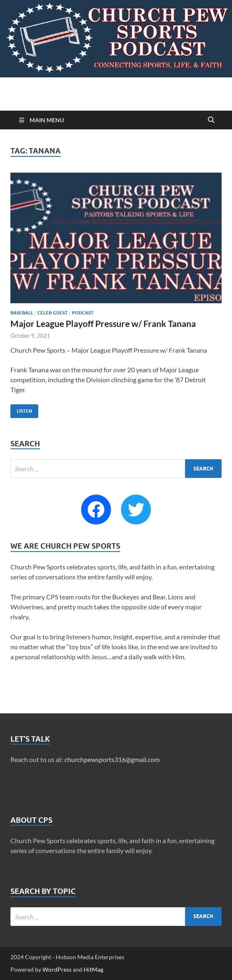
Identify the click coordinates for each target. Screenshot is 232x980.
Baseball (22, 313)
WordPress (57, 969)
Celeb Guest (53, 313)
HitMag (93, 969)
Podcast (83, 313)
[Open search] (211, 120)
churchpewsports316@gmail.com (112, 759)
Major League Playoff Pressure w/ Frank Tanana (103, 323)
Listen (21, 409)
